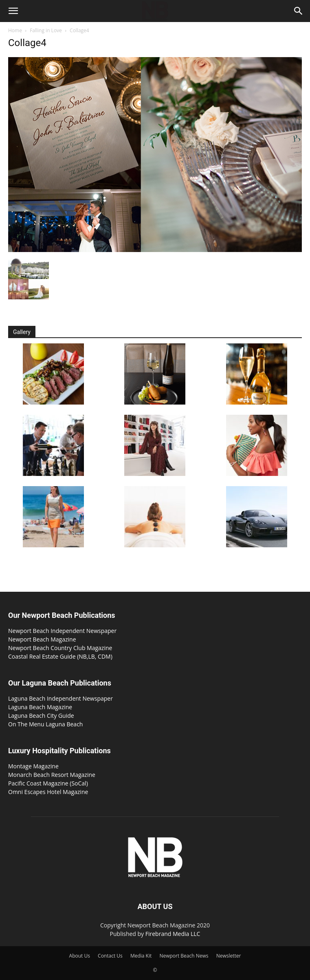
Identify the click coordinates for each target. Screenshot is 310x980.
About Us (80, 956)
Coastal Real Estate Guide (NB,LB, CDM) (60, 656)
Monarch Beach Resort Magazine (52, 775)
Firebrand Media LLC (173, 934)
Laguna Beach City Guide (41, 716)
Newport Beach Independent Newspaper (62, 631)
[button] (13, 11)
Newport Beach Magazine (42, 639)
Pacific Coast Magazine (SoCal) (48, 783)
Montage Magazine (33, 766)
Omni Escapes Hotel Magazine (48, 792)
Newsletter (229, 956)
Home (15, 30)
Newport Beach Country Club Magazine (60, 648)
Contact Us (110, 956)
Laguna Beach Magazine (40, 707)
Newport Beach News (184, 956)
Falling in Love (46, 30)
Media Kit (141, 956)
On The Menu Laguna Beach (45, 724)
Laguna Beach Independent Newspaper (60, 698)
